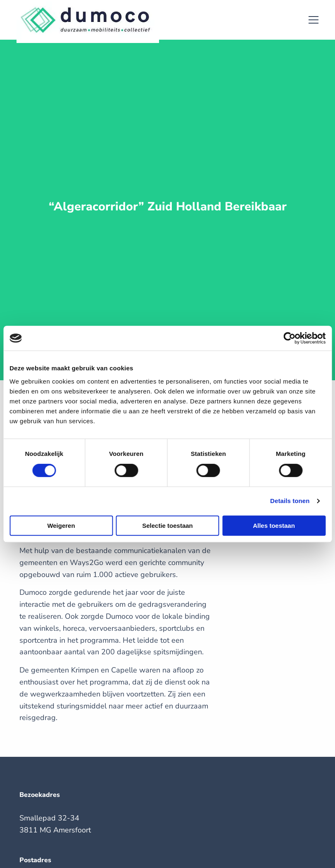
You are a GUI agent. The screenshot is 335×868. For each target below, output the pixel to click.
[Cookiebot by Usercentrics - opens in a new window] (289, 338)
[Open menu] (310, 20)
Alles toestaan (274, 526)
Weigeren (61, 526)
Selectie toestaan (167, 526)
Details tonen (290, 501)
